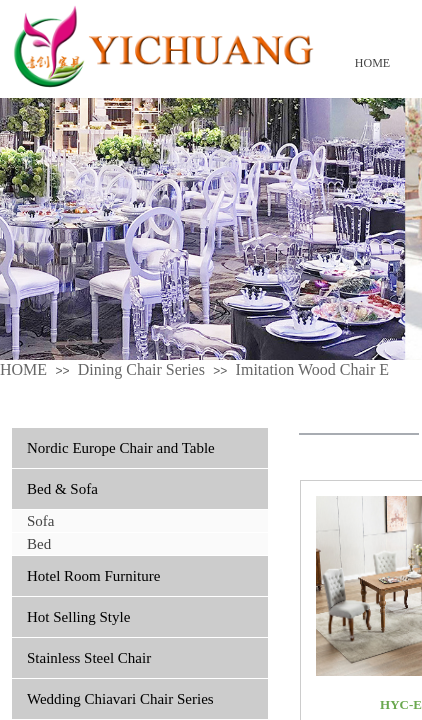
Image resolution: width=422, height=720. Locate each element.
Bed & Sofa (62, 489)
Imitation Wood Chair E (313, 369)
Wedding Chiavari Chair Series (120, 699)
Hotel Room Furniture (93, 576)
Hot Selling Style (78, 617)
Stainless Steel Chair (89, 658)
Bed (39, 544)
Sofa (41, 521)
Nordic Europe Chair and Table (121, 448)
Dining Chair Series (141, 369)
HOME (372, 63)
